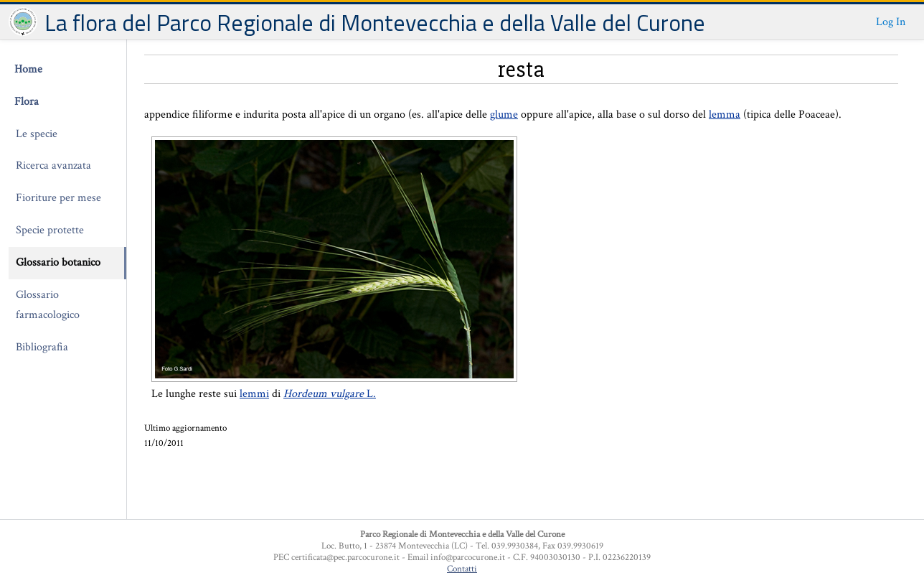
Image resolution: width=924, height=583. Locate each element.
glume (504, 115)
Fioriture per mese (58, 198)
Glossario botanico (58, 262)
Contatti (462, 569)
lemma (725, 115)
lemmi (254, 394)
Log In (891, 22)
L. (330, 394)
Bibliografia (42, 347)
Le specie (37, 134)
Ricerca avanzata (53, 165)
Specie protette (50, 230)
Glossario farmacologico (48, 305)
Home (28, 69)
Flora (27, 102)
